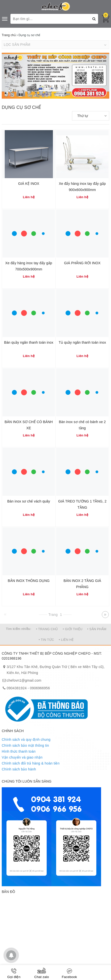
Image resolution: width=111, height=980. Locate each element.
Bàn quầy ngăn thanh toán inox (29, 342)
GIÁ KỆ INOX (29, 184)
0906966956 (40, 688)
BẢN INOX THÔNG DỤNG (29, 581)
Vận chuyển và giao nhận (22, 757)
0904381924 (17, 688)
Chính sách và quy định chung (26, 740)
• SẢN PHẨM (97, 629)
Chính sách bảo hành (19, 769)
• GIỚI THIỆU (73, 629)
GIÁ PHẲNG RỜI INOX (82, 263)
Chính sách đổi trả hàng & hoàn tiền (31, 763)
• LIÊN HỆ (66, 640)
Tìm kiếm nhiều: (19, 629)
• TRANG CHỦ (47, 629)
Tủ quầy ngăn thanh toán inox (82, 342)
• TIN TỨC (46, 640)
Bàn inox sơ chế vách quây (29, 501)
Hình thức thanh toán (19, 751)
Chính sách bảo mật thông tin (25, 745)
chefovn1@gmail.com (24, 680)
